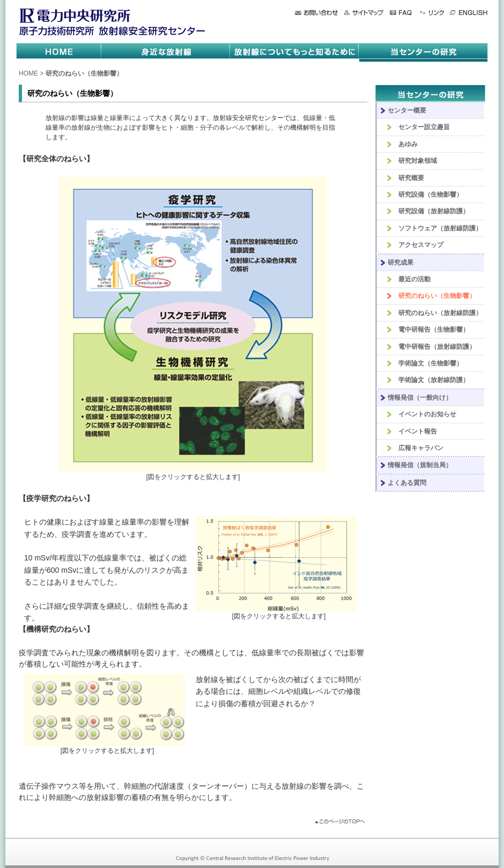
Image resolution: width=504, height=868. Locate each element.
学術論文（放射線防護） (434, 380)
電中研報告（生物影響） (434, 330)
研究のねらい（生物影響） (437, 296)
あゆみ (408, 144)
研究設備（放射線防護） (434, 211)
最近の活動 (414, 279)
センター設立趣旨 (424, 127)
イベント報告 (418, 431)
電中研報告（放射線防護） (437, 347)
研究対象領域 (418, 161)
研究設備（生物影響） (431, 194)
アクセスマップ (421, 245)
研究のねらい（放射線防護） (440, 313)
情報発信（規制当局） (420, 465)
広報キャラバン (421, 448)
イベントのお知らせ (427, 414)
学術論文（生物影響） (431, 363)
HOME (28, 73)
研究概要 (411, 178)
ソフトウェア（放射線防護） (440, 228)
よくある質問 (407, 483)
